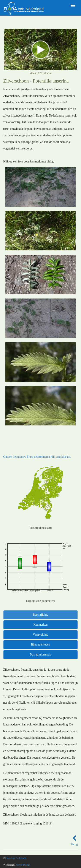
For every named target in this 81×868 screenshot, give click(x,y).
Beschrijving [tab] (41, 615)
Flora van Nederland (16, 858)
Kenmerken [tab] (40, 625)
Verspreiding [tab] (41, 635)
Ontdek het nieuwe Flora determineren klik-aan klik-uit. (37, 457)
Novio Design (23, 865)
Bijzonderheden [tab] (40, 645)
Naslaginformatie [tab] (40, 655)
